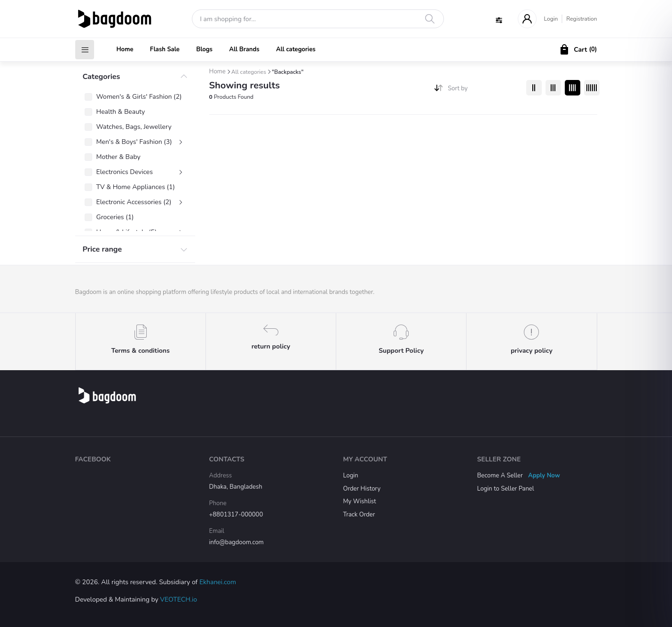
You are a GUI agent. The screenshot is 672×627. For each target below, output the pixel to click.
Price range (103, 249)
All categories (296, 49)
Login (551, 19)
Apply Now (544, 476)
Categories (102, 77)
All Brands (244, 49)
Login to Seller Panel (506, 489)
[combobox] (483, 91)
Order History (362, 489)
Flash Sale (165, 49)
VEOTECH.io (178, 599)
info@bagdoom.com (237, 542)
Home (125, 49)
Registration (581, 19)
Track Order (359, 515)
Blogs (204, 49)
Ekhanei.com (218, 582)
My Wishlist (360, 501)
